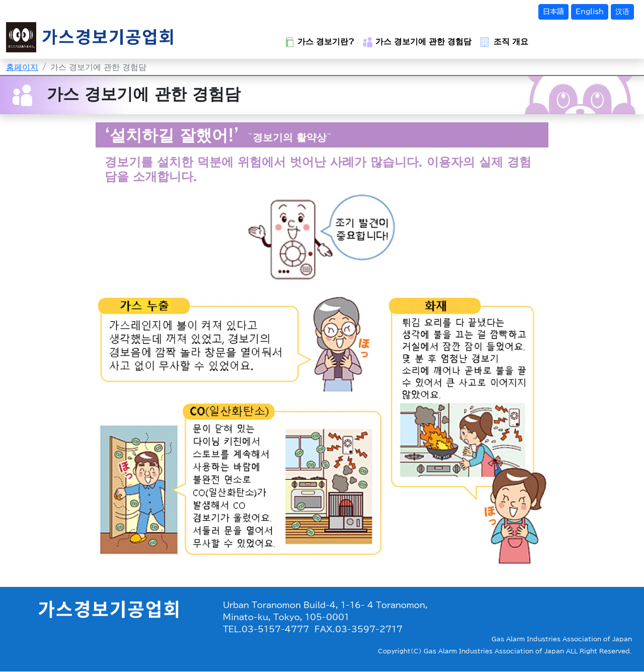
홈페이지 (22, 67)
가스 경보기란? (320, 42)
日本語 (553, 12)
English (590, 12)
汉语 (622, 12)
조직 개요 (504, 42)
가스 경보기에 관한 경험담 (417, 42)
